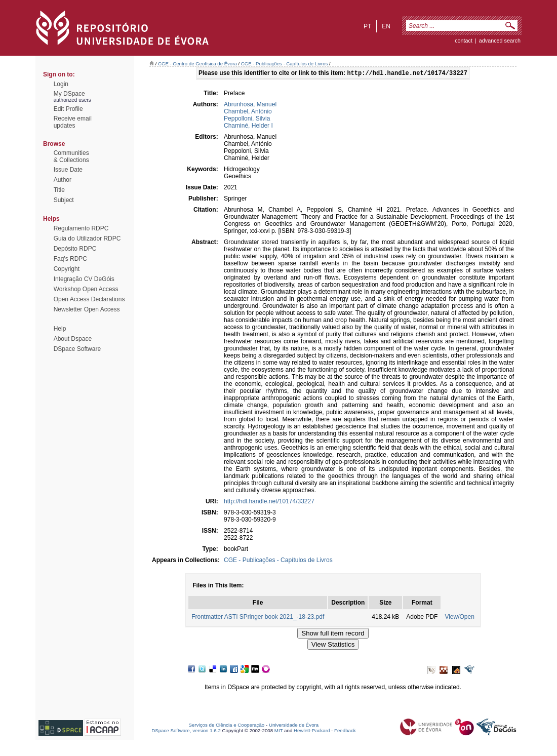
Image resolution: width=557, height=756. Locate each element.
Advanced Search (500, 41)
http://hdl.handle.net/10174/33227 (269, 502)
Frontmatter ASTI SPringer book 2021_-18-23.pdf (258, 618)
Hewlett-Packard (312, 731)
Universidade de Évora (294, 726)
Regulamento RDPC (81, 228)
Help (60, 329)
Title (59, 190)
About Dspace (73, 339)
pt (367, 26)
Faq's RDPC (70, 259)
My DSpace (69, 94)
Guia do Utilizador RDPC (87, 238)
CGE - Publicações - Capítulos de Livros (285, 64)
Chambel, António (248, 112)
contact (464, 41)
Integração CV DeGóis (84, 279)
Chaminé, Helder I (248, 127)
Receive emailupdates (73, 122)
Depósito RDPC (75, 249)
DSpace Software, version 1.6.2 (186, 731)
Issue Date (68, 170)
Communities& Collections (71, 156)
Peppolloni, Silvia (247, 120)
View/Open (459, 618)
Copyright (67, 269)
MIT (279, 731)
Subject (64, 200)
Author (63, 180)
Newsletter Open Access (87, 309)
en (386, 26)
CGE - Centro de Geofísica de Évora (197, 64)
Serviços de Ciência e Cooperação (227, 726)
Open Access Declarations (89, 299)
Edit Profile (68, 109)
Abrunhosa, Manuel (250, 105)
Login (61, 84)
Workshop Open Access (86, 289)
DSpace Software (77, 349)
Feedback (345, 731)
